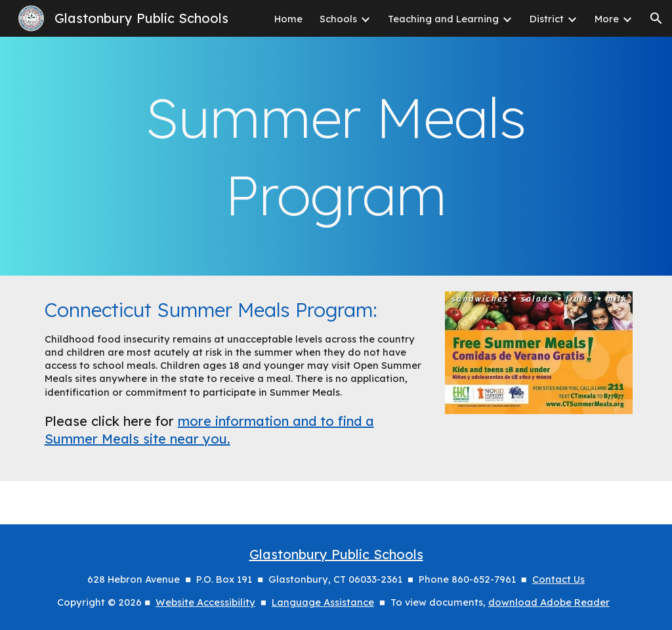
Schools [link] (338, 19)
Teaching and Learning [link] (443, 19)
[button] (656, 18)
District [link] (547, 19)
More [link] (607, 19)
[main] (336, 156)
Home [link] (288, 19)
